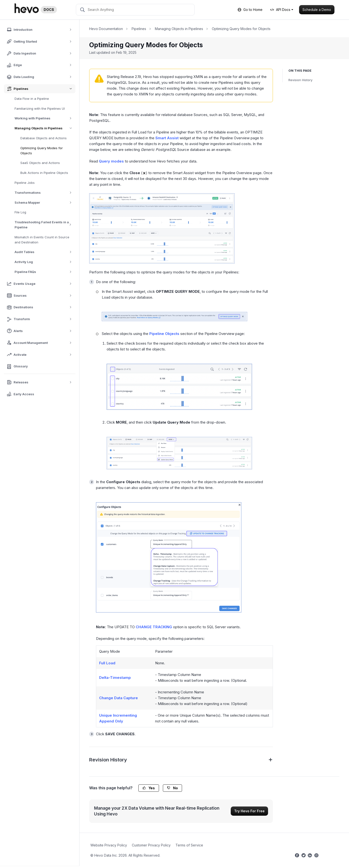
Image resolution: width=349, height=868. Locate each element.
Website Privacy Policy (109, 845)
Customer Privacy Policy (151, 845)
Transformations (45, 193)
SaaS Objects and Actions (40, 163)
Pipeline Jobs (25, 183)
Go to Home (250, 10)
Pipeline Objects (164, 334)
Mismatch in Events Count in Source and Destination (42, 240)
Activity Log (45, 262)
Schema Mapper (45, 203)
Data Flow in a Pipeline (32, 99)
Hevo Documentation (106, 29)
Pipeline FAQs (45, 272)
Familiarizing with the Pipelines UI (40, 108)
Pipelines (139, 29)
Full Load (107, 663)
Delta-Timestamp (115, 678)
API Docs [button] (280, 10)
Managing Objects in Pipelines (45, 128)
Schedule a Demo (317, 10)
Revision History (300, 80)
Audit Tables (45, 252)
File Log (20, 212)
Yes (149, 788)
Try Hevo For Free (249, 811)
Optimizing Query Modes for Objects (42, 151)
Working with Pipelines (45, 118)
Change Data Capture (119, 698)
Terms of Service (189, 845)
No (172, 788)
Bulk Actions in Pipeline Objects (44, 173)
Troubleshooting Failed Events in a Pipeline (45, 225)
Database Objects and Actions (44, 138)
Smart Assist (167, 138)
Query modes (111, 161)
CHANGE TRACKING (154, 627)
